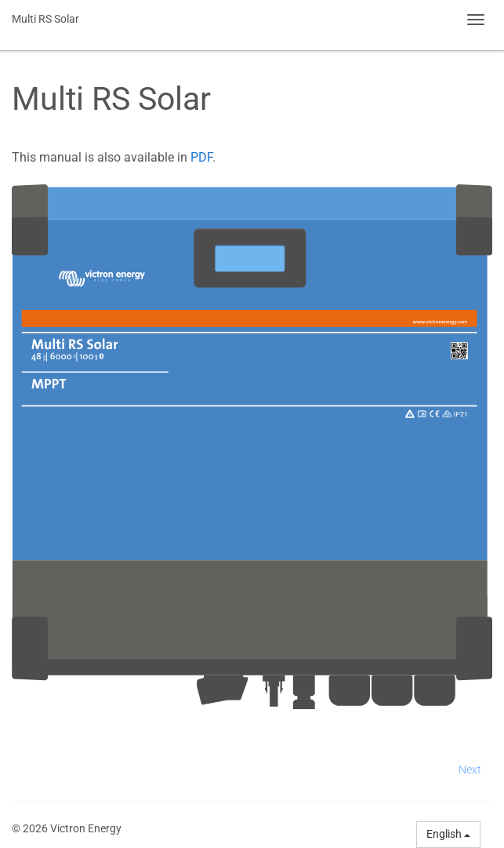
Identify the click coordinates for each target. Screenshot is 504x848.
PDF (201, 157)
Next (470, 770)
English (448, 834)
